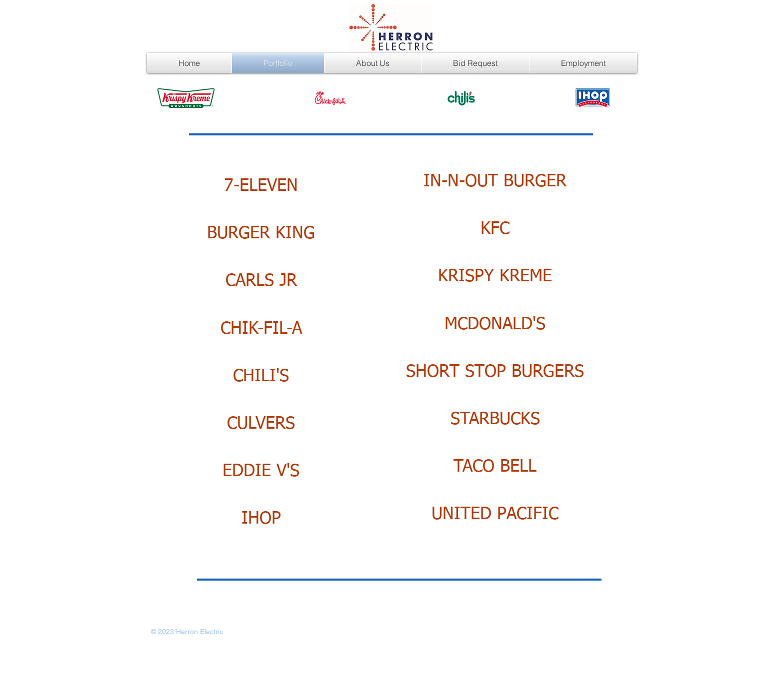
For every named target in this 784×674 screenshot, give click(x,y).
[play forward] (615, 98)
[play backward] (169, 98)
